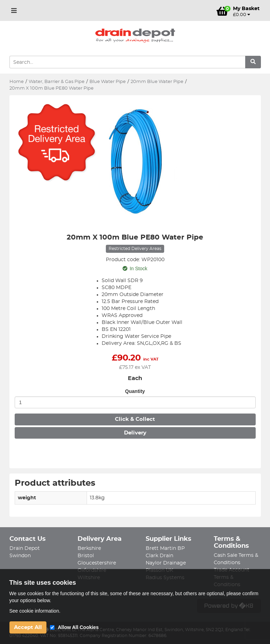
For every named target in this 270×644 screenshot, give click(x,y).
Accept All (28, 627)
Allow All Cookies (78, 627)
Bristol (86, 556)
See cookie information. (35, 611)
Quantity (135, 391)
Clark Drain (159, 556)
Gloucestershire (97, 563)
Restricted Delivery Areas (135, 249)
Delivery (135, 433)
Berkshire (89, 548)
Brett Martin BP (165, 548)
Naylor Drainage (166, 563)
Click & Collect (135, 419)
